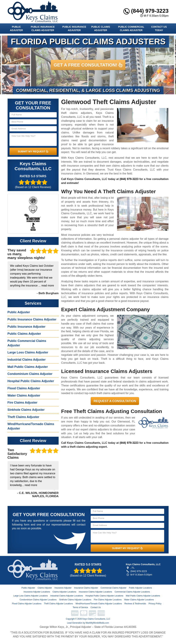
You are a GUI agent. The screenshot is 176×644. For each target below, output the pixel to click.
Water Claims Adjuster (24, 396)
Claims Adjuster (45, 588)
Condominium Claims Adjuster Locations (38, 600)
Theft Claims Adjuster (23, 417)
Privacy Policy (155, 604)
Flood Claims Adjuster (24, 388)
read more (48, 286)
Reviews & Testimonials (135, 604)
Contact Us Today (159, 29)
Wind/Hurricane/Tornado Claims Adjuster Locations (99, 604)
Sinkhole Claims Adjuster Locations (75, 600)
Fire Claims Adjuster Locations (108, 600)
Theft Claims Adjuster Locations (59, 604)
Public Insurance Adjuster (74, 29)
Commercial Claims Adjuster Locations (132, 592)
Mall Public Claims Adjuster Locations (143, 596)
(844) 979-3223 (146, 11)
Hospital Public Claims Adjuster (31, 381)
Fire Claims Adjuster (22, 403)
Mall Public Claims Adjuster (28, 367)
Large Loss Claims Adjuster (28, 352)
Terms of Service (80, 607)
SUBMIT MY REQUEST (33, 151)
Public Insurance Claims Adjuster (43, 29)
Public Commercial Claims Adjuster (131, 29)
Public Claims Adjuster (101, 29)
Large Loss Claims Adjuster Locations (31, 596)
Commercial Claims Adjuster (114, 588)
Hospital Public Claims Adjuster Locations (104, 596)
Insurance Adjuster (63, 588)
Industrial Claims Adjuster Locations (67, 596)
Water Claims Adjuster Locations (139, 600)
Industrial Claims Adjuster (27, 360)
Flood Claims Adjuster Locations (27, 604)
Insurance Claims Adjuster (86, 588)
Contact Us (96, 607)
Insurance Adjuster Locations (37, 592)
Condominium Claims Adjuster (30, 374)
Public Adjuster (16, 29)
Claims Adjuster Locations (64, 592)
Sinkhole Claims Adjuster (26, 410)
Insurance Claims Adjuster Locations (95, 592)
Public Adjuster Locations (141, 588)
